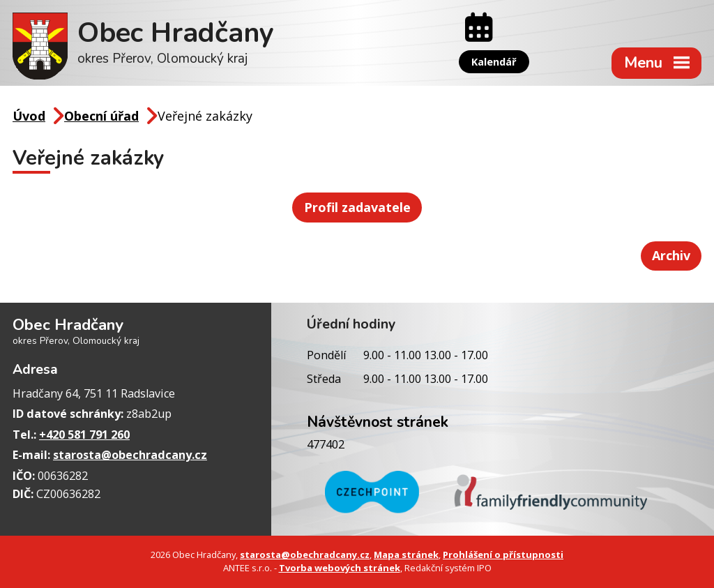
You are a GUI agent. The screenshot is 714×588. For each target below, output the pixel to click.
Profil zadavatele (357, 207)
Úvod (29, 116)
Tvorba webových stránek (340, 568)
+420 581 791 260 (84, 435)
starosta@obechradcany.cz (130, 455)
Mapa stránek (406, 555)
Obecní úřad (101, 116)
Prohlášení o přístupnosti (503, 555)
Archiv (671, 255)
